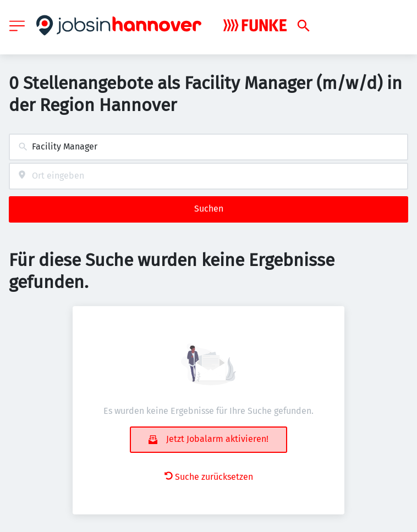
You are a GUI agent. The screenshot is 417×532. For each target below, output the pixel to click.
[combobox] (209, 147)
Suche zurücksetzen (209, 477)
